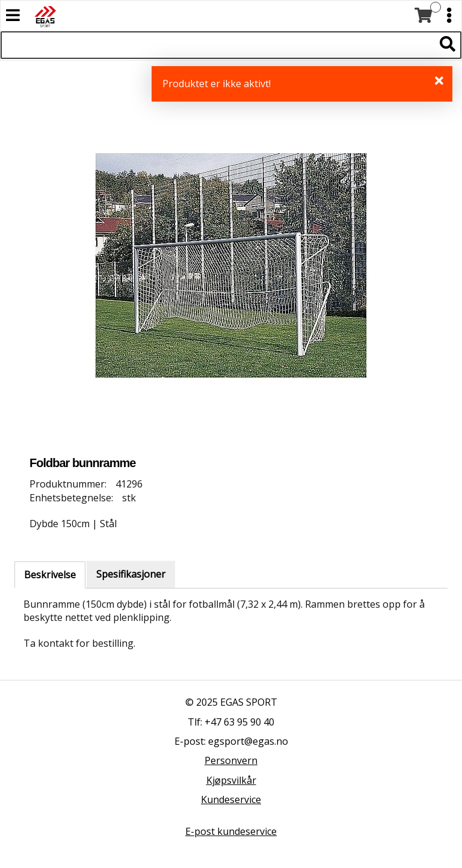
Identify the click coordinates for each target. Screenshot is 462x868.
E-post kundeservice (231, 831)
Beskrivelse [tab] (50, 575)
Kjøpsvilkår (231, 780)
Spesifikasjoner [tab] (131, 574)
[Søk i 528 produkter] (217, 45)
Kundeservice (231, 799)
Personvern (231, 760)
